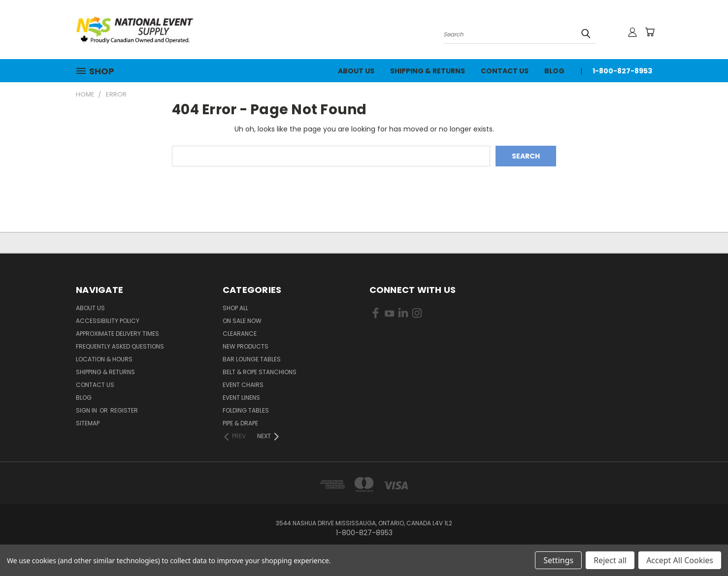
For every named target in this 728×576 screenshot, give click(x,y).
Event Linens (241, 398)
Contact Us (505, 71)
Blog (554, 71)
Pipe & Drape (240, 423)
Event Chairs (243, 385)
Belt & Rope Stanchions (260, 372)
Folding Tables (246, 410)
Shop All (235, 308)
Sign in (87, 410)
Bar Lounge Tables (252, 359)
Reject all (610, 560)
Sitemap (88, 423)
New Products (246, 346)
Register (124, 410)
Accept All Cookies (680, 560)
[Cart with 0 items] (650, 32)
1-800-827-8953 (622, 71)
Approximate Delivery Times (117, 334)
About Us (356, 71)
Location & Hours (104, 359)
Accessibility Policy (108, 321)
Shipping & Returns (428, 71)
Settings (558, 560)
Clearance (240, 334)
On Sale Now (242, 321)
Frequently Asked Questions (120, 346)
